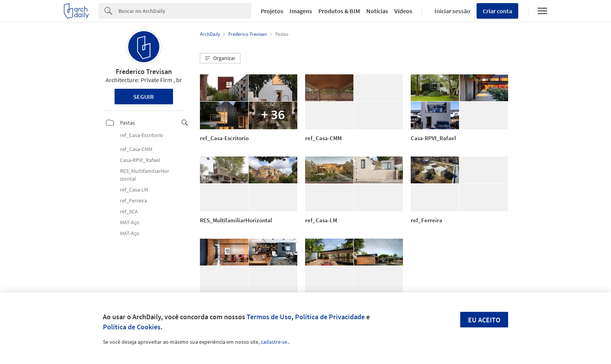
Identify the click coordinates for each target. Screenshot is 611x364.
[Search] (185, 11)
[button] (220, 58)
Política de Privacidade (330, 317)
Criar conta (497, 11)
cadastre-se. (275, 342)
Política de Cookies (132, 327)
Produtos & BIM (339, 11)
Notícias (377, 11)
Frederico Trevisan (144, 71)
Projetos (272, 11)
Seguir (144, 97)
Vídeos (403, 11)
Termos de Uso (269, 317)
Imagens (301, 11)
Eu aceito (484, 320)
